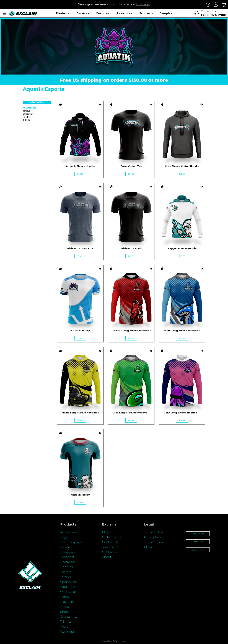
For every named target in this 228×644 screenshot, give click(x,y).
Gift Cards (109, 552)
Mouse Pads (69, 587)
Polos (64, 607)
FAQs (106, 532)
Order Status (112, 537)
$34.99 (131, 174)
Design (66, 547)
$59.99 (80, 338)
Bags (64, 537)
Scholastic (147, 13)
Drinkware (68, 552)
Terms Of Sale (154, 542)
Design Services (198, 550)
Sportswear (69, 582)
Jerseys (26, 111)
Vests (64, 627)
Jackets (66, 572)
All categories (29, 108)
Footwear (67, 557)
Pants (64, 597)
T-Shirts (66, 622)
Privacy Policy (154, 537)
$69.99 (80, 174)
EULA (148, 547)
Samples (166, 13)
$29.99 (80, 256)
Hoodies (27, 117)
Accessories (69, 532)
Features (104, 13)
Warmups (67, 632)
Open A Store (198, 542)
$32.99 (182, 174)
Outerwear (28, 114)
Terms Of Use (154, 532)
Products (63, 13)
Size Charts (110, 547)
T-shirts (26, 120)
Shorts (65, 612)
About (107, 557)
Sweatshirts (69, 617)
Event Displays (71, 542)
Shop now (143, 4)
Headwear (68, 562)
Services (84, 13)
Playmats (67, 602)
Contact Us (110, 542)
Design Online (198, 534)
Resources (125, 13)
